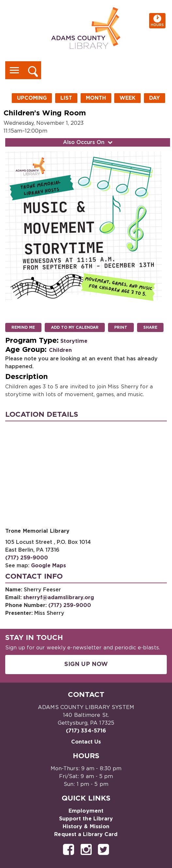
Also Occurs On (88, 142)
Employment (86, 811)
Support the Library (86, 819)
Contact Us (86, 742)
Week (127, 98)
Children (60, 350)
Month (96, 98)
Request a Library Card (86, 834)
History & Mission (86, 827)
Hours (158, 21)
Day (155, 98)
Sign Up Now (86, 664)
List (66, 98)
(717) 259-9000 (27, 558)
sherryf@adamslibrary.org (59, 598)
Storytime (74, 341)
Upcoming (32, 98)
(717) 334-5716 (86, 731)
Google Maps (48, 566)
